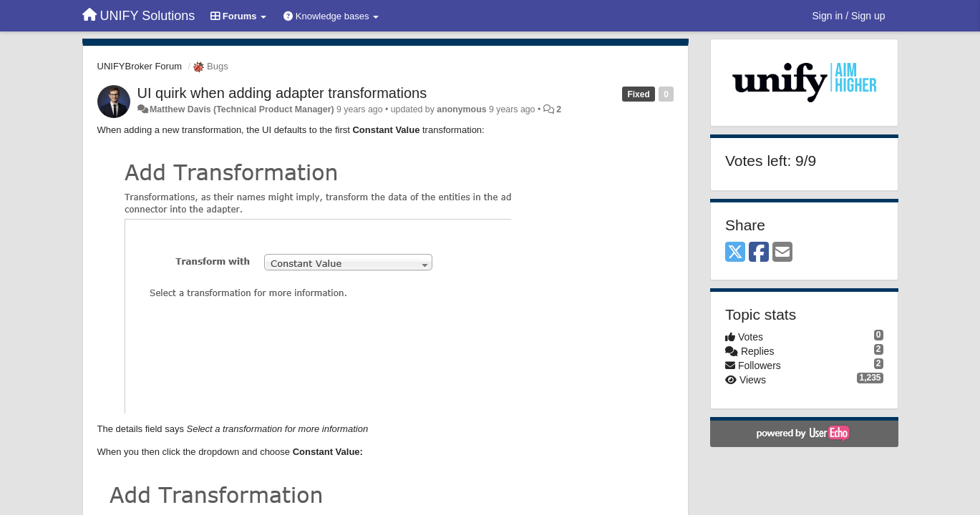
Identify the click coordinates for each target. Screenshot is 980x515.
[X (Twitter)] (735, 253)
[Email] (782, 253)
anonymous (461, 109)
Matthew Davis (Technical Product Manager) (242, 109)
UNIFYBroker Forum (140, 66)
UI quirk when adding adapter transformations (282, 93)
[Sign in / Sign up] (849, 16)
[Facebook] (759, 253)
